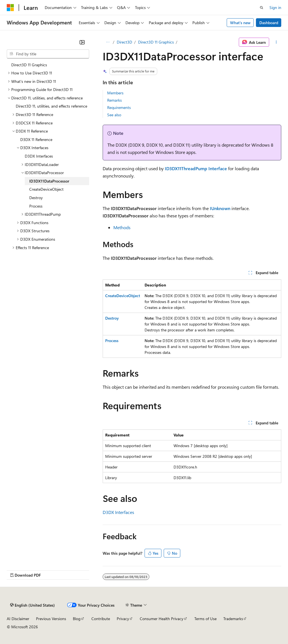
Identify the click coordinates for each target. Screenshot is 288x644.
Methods (122, 227)
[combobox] (48, 54)
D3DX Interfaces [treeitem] (39, 156)
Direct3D (124, 42)
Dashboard (269, 23)
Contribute (101, 619)
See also (114, 115)
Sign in (275, 7)
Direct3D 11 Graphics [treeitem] (29, 65)
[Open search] (262, 8)
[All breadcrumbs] (108, 42)
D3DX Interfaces (118, 512)
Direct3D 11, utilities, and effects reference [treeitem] (51, 106)
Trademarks (233, 619)
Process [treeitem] (36, 206)
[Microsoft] (10, 8)
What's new (240, 23)
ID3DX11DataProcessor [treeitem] (49, 181)
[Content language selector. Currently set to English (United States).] (32, 605)
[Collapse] (82, 42)
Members (115, 93)
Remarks (114, 100)
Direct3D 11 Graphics (156, 42)
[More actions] (276, 42)
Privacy (123, 619)
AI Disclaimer (18, 619)
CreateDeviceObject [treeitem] (46, 189)
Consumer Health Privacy (162, 619)
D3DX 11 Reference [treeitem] (36, 139)
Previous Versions (51, 619)
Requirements (119, 107)
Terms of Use (205, 619)
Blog (77, 619)
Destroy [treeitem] (36, 198)
